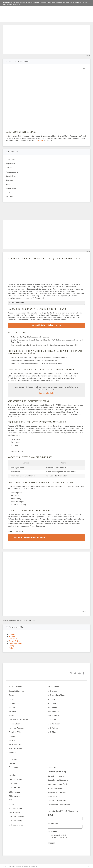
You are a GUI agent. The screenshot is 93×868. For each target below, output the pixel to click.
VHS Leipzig (52, 690)
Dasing (11, 644)
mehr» (18, 4)
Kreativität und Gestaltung (57, 791)
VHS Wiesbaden (54, 723)
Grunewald (13, 638)
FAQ (11, 799)
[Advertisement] (46, 39)
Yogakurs (9, 197)
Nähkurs (9, 184)
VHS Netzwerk (14, 787)
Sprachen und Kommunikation (59, 804)
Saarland (12, 735)
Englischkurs (10, 164)
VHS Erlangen (53, 731)
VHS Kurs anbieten (16, 807)
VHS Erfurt (52, 702)
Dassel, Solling (14, 640)
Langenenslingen (15, 642)
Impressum (19, 865)
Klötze (11, 647)
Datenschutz (54, 830)
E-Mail (51, 814)
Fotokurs (9, 168)
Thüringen (13, 752)
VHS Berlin (52, 698)
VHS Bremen (53, 706)
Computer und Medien (56, 775)
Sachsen (12, 739)
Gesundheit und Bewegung (58, 779)
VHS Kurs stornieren (16, 815)
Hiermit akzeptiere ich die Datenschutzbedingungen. (59, 835)
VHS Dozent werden (16, 824)
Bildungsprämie (15, 795)
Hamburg (12, 710)
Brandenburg (14, 702)
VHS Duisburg (53, 719)
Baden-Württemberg (16, 690)
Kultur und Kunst (54, 795)
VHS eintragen (14, 811)
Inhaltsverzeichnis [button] (17, 303)
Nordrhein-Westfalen (16, 727)
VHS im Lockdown (16, 778)
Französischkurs (12, 172)
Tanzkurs (9, 193)
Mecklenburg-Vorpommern (19, 719)
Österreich (13, 758)
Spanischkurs (11, 188)
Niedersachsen (14, 723)
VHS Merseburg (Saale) (57, 694)
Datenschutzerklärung (46, 389)
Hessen (12, 714)
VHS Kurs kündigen (16, 820)
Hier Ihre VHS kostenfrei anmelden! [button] (27, 537)
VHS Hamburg (53, 710)
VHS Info (12, 865)
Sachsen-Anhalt (15, 743)
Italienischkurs (11, 176)
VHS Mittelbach (54, 714)
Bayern (12, 694)
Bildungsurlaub (14, 791)
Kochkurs (9, 180)
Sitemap (36, 865)
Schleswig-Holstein (16, 747)
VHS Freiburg (53, 727)
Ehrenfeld (12, 635)
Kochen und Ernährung (56, 787)
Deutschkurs (10, 160)
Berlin (11, 698)
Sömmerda (13, 633)
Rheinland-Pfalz (15, 731)
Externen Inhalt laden (47, 393)
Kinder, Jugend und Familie (58, 783)
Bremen (12, 706)
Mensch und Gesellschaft (57, 799)
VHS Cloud (13, 783)
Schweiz (12, 763)
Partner (12, 803)
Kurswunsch (53, 822)
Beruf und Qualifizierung (57, 771)
